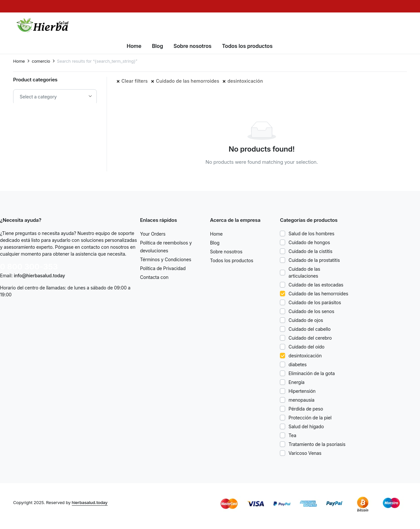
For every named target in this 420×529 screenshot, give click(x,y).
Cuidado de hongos (309, 242)
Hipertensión (302, 391)
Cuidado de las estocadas (316, 285)
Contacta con (154, 277)
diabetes (297, 364)
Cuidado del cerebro (310, 338)
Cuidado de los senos (311, 311)
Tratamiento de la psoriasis (317, 444)
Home (134, 46)
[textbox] (41, 97)
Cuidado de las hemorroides (188, 81)
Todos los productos (247, 46)
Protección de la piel (310, 418)
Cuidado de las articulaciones (304, 272)
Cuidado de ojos (306, 320)
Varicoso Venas (305, 453)
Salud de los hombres (311, 233)
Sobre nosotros (193, 46)
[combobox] (55, 97)
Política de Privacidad (163, 268)
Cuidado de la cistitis (310, 251)
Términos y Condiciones (166, 259)
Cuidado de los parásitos (315, 302)
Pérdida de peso (306, 409)
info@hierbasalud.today (39, 275)
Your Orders (153, 234)
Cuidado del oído (306, 347)
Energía (296, 382)
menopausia (301, 400)
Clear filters (135, 81)
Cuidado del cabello (309, 329)
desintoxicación (245, 81)
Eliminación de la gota (312, 373)
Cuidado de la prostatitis (314, 260)
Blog (157, 46)
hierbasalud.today (90, 502)
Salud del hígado (306, 426)
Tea (292, 435)
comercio (41, 61)
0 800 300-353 (29, 267)
